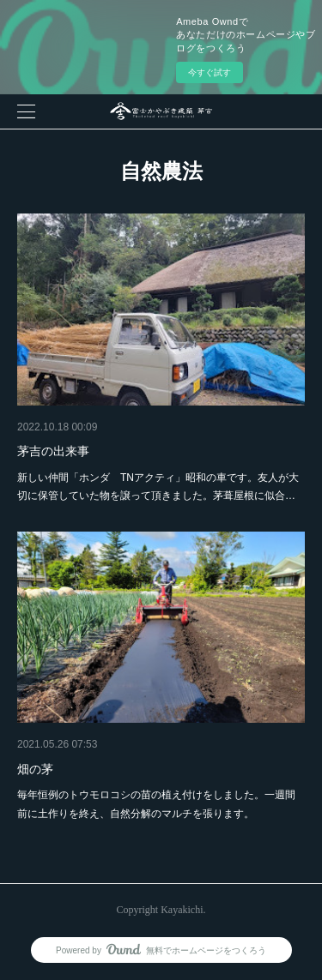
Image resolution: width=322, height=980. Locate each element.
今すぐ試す (210, 72)
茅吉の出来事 (53, 451)
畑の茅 (35, 769)
